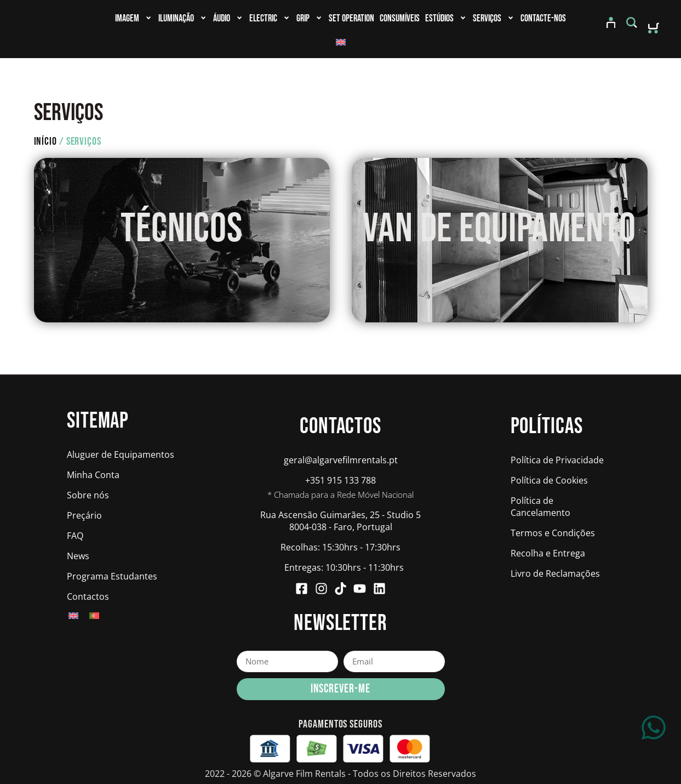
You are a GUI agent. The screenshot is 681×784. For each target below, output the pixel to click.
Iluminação (182, 18)
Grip (309, 18)
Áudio (227, 18)
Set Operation (351, 18)
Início (45, 148)
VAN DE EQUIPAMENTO (499, 235)
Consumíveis (400, 18)
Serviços (493, 18)
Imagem (133, 18)
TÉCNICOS (182, 235)
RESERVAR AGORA (182, 273)
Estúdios (445, 18)
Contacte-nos (543, 18)
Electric (269, 18)
